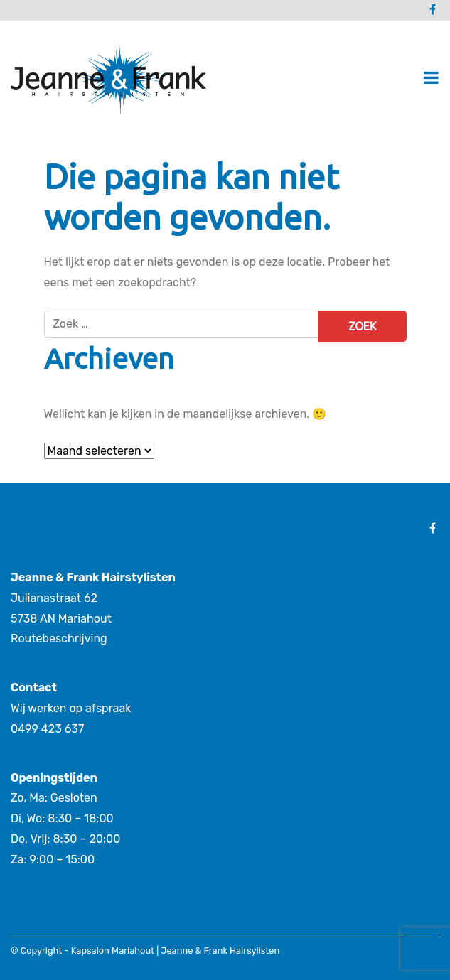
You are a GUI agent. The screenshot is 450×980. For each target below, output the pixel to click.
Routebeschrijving (59, 639)
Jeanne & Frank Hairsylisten (220, 951)
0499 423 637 (47, 729)
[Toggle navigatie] (431, 78)
